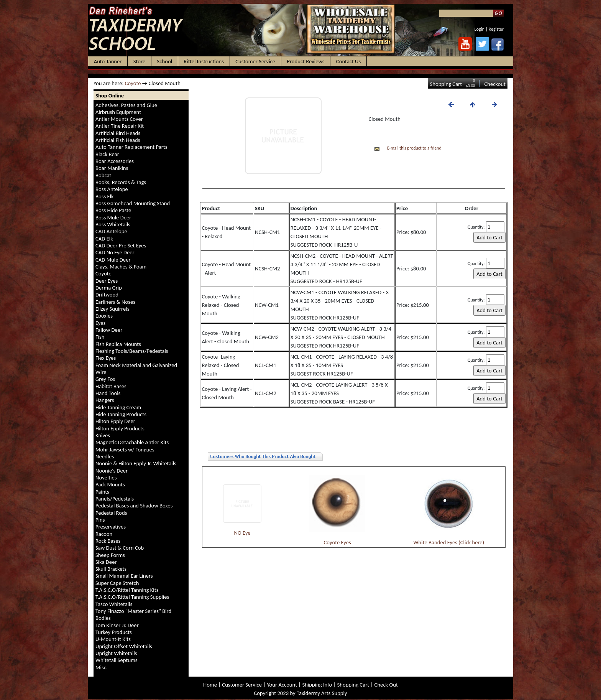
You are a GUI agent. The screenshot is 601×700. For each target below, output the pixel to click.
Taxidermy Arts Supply (322, 693)
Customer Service (242, 685)
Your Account (282, 685)
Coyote (133, 83)
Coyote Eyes (337, 542)
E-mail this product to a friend (414, 148)
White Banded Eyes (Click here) (449, 542)
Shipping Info (317, 685)
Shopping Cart (446, 84)
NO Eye (242, 533)
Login (479, 29)
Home (210, 685)
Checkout (495, 84)
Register (496, 29)
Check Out (386, 685)
